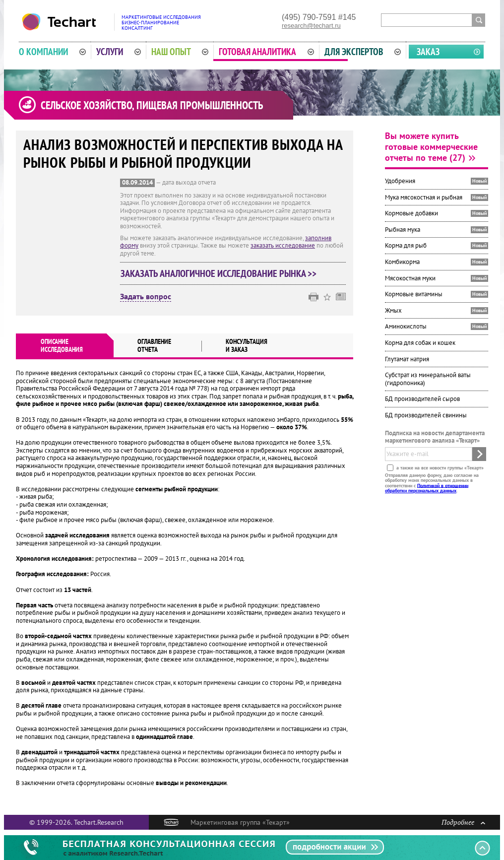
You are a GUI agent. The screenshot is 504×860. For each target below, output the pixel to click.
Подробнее (463, 822)
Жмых (393, 310)
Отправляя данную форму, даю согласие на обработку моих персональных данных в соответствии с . (432, 482)
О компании (52, 52)
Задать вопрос (146, 297)
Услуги (119, 52)
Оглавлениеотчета (154, 345)
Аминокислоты (406, 326)
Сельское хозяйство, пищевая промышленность (152, 105)
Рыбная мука (403, 230)
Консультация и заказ (247, 345)
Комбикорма (402, 262)
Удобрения (400, 181)
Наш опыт (180, 52)
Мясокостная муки (410, 278)
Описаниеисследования (62, 345)
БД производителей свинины (426, 415)
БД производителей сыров (422, 399)
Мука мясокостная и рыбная (424, 197)
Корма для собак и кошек (420, 343)
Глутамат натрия (407, 359)
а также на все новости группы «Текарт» (439, 467)
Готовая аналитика (266, 52)
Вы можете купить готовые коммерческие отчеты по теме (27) (431, 147)
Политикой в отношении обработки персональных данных (427, 488)
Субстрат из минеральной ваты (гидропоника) (428, 379)
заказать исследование (283, 245)
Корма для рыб (406, 245)
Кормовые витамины (414, 294)
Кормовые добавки (411, 213)
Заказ (428, 52)
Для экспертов (363, 52)
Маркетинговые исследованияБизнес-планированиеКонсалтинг (161, 23)
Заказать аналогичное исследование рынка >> (219, 273)
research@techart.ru (311, 26)
